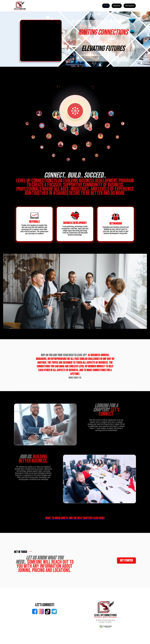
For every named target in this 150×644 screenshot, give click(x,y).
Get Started (130, 6)
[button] (73, 326)
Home (106, 6)
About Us (117, 6)
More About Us (75, 378)
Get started (126, 561)
